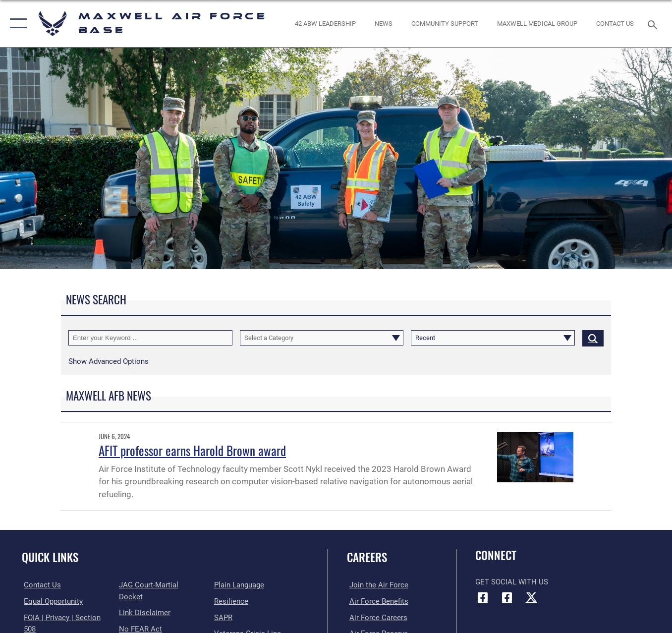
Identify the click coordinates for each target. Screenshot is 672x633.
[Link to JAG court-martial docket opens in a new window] (161, 585)
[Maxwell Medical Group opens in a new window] (537, 24)
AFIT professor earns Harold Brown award (192, 450)
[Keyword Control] (150, 338)
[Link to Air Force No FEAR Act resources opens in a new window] (140, 617)
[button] (16, 24)
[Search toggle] (654, 24)
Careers (367, 557)
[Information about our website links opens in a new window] (144, 601)
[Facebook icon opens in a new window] (483, 597)
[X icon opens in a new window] (531, 597)
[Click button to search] (593, 338)
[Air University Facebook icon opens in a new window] (507, 597)
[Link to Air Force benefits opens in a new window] (376, 601)
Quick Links (50, 557)
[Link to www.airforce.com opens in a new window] (376, 585)
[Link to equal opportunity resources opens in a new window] (51, 601)
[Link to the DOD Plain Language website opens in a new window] (240, 585)
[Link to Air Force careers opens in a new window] (376, 617)
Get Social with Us (512, 582)
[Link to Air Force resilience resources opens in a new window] (232, 601)
